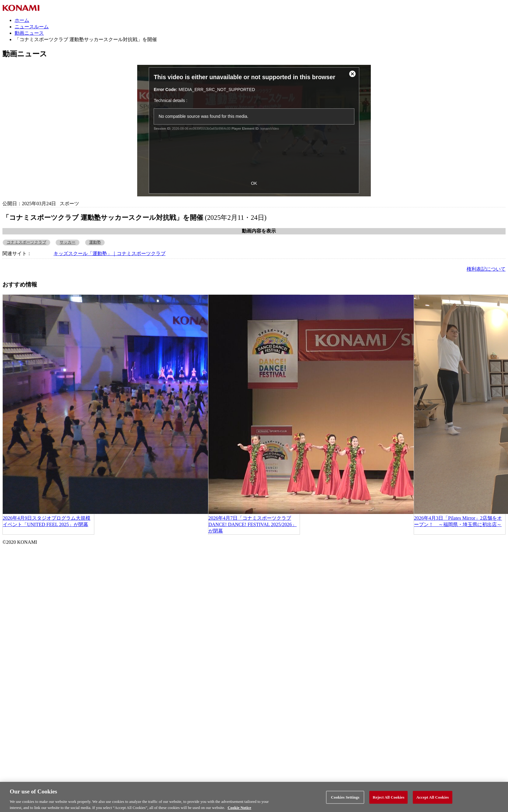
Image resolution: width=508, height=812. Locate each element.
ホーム (22, 20)
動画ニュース (29, 33)
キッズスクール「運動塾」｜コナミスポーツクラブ (110, 253)
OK (254, 183)
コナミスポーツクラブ (26, 242)
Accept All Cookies (432, 799)
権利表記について (486, 269)
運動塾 (95, 242)
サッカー (68, 242)
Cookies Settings (345, 799)
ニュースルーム (32, 27)
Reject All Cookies (388, 799)
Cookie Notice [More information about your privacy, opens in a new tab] (239, 809)
